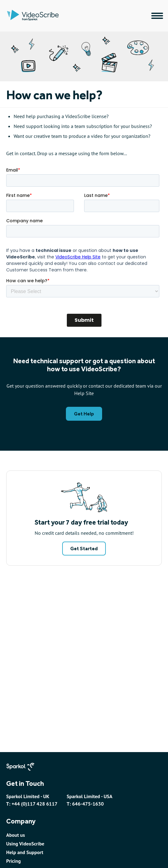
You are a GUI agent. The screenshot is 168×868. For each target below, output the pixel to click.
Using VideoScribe (25, 844)
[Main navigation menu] (157, 16)
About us (15, 835)
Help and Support (25, 852)
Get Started (84, 549)
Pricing (13, 861)
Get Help (84, 414)
